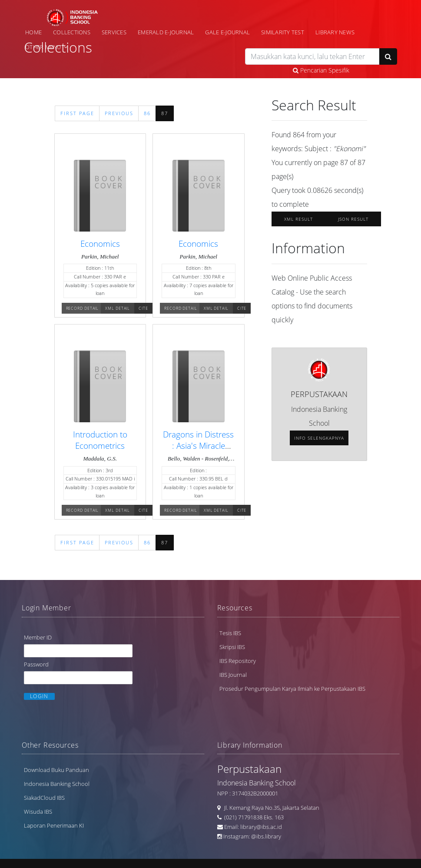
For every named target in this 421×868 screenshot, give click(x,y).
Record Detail (83, 308)
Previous (119, 113)
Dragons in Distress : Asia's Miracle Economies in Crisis (198, 446)
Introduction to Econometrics (100, 440)
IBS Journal (233, 674)
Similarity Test (283, 32)
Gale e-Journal (227, 32)
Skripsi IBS (232, 646)
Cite (143, 308)
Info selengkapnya (319, 438)
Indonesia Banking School (57, 784)
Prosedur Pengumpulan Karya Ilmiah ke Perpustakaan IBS (292, 688)
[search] (312, 56)
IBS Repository (238, 660)
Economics (100, 244)
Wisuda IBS (38, 812)
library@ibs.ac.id (261, 827)
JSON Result (353, 219)
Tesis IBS (230, 633)
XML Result (298, 219)
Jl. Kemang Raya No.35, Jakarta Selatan (270, 808)
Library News (335, 32)
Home (33, 32)
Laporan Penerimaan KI (54, 826)
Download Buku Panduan (56, 770)
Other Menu (43, 47)
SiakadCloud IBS (44, 798)
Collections (72, 32)
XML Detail (118, 308)
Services (114, 32)
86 (147, 113)
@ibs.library (266, 837)
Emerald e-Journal (166, 32)
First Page (77, 113)
